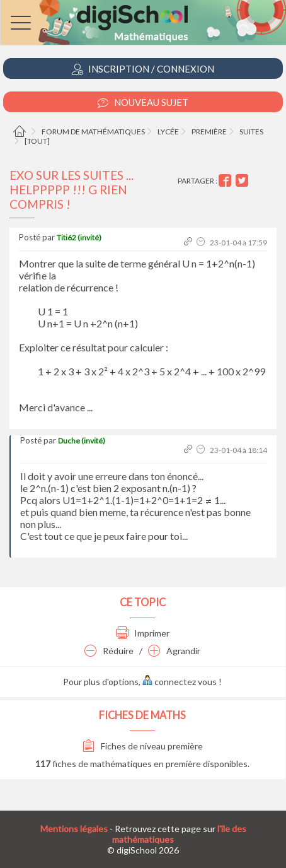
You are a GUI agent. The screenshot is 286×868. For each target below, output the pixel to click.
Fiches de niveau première (143, 746)
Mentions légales (74, 829)
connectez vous (180, 682)
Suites (251, 132)
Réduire (109, 651)
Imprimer (143, 633)
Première (209, 132)
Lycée (168, 132)
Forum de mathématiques (93, 132)
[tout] (37, 141)
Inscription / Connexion (143, 69)
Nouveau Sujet (143, 103)
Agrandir (174, 651)
